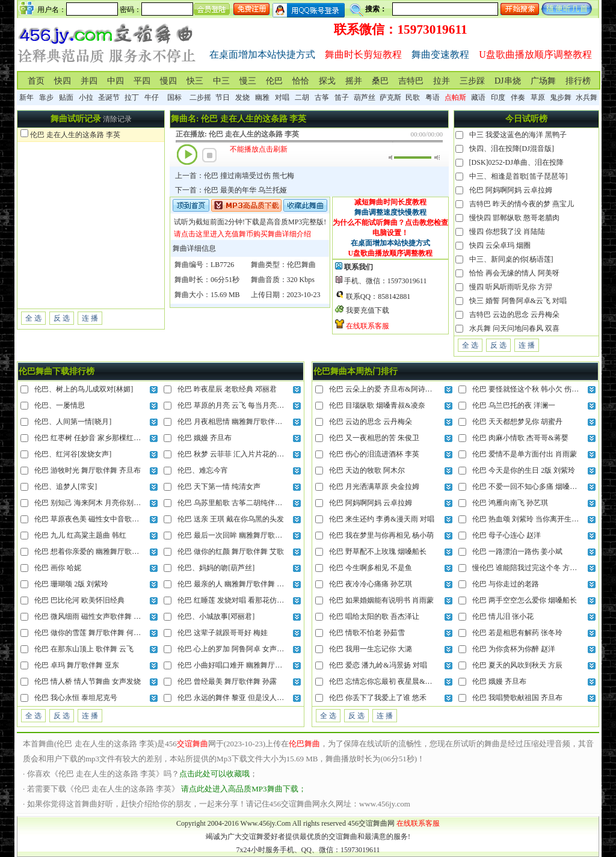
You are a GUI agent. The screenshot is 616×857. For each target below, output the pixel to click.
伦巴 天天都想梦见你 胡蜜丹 (517, 422)
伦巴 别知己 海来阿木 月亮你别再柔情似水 (102, 503)
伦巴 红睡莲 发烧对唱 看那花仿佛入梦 (238, 600)
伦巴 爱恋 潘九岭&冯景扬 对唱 (378, 665)
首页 (36, 81)
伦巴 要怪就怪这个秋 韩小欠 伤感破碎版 (536, 389)
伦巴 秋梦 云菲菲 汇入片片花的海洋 (234, 454)
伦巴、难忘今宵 (203, 470)
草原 (538, 97)
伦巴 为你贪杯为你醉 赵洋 (514, 649)
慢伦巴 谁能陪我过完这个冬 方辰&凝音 (534, 568)
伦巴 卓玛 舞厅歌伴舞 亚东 (77, 665)
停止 (209, 155)
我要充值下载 (368, 310)
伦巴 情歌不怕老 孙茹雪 (367, 633)
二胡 (302, 97)
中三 (221, 81)
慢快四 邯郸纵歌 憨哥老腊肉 (514, 218)
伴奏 (518, 97)
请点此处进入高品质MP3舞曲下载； (243, 789)
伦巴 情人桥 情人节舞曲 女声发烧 (88, 681)
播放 (187, 155)
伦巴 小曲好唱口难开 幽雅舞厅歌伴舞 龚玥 (245, 665)
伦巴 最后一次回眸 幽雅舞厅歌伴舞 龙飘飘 (245, 535)
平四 (142, 81)
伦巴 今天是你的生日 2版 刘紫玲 (524, 470)
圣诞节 (109, 97)
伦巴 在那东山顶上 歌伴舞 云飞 (84, 649)
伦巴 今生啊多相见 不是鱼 (371, 568)
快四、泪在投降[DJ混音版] (512, 149)
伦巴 (274, 81)
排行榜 (578, 81)
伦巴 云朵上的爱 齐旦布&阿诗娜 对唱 (389, 389)
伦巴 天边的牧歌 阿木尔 (367, 470)
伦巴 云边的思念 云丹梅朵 (371, 422)
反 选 (62, 318)
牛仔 (152, 97)
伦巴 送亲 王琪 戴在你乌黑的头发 (231, 519)
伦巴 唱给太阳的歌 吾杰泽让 (374, 616)
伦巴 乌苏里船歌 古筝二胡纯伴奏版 (233, 503)
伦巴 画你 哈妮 (58, 568)
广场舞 (543, 81)
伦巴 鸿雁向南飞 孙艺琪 (510, 503)
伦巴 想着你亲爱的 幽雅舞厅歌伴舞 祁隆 (98, 551)
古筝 (322, 97)
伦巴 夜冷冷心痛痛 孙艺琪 (371, 584)
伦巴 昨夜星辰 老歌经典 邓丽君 (227, 389)
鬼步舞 (561, 97)
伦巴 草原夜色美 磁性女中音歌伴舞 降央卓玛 (106, 519)
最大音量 (437, 158)
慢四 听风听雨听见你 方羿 (511, 287)
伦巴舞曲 (301, 265)
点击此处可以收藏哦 (214, 774)
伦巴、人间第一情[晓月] (73, 422)
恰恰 (301, 81)
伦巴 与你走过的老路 (506, 584)
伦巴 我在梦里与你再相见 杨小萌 (381, 535)
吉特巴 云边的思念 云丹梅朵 (514, 315)
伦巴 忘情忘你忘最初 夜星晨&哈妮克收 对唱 (399, 681)
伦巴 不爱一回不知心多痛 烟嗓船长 (528, 487)
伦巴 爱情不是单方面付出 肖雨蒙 (525, 454)
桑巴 (380, 81)
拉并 (442, 81)
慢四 (168, 81)
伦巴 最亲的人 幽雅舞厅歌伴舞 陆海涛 (238, 584)
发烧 (242, 97)
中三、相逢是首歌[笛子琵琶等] (519, 176)
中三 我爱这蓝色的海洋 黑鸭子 (518, 135)
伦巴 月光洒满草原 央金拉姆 (374, 487)
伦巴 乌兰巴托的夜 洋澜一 (514, 405)
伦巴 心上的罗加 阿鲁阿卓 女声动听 (234, 649)
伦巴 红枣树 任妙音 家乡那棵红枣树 (91, 438)
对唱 (282, 97)
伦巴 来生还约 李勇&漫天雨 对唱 (381, 519)
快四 (63, 81)
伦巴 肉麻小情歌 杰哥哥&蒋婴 (520, 438)
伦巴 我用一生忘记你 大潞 (371, 649)
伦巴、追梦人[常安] (66, 487)
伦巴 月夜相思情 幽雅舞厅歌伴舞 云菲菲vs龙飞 (252, 422)
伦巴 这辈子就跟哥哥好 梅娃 (223, 633)
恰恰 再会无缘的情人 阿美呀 (514, 273)
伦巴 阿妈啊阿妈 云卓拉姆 (511, 190)
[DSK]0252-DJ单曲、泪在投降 (516, 162)
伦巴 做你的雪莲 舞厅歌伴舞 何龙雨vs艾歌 (102, 633)
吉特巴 (411, 81)
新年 (26, 97)
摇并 (354, 81)
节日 (223, 97)
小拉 (86, 97)
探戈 (327, 81)
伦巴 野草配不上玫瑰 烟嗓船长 (378, 551)
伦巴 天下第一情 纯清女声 (219, 487)
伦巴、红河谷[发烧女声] (73, 454)
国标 (174, 97)
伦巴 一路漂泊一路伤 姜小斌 (517, 551)
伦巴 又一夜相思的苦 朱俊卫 (374, 438)
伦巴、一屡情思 (60, 405)
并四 (89, 81)
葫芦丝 (365, 97)
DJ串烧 (508, 81)
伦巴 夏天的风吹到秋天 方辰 (517, 665)
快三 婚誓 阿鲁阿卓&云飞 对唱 (518, 301)
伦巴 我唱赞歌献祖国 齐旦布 (517, 698)
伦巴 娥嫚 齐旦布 (205, 438)
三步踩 (472, 81)
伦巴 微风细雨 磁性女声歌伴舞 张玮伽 (95, 616)
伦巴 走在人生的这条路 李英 (75, 135)
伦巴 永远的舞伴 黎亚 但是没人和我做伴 (242, 698)
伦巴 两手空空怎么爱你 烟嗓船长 (525, 600)
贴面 (66, 97)
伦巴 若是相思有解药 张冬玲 (517, 633)
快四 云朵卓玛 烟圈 (500, 245)
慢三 (248, 81)
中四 (115, 81)
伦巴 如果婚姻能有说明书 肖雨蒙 (381, 600)
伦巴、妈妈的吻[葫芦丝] (216, 568)
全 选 (33, 318)
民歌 (413, 97)
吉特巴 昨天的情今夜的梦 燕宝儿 (522, 204)
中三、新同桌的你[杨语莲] (511, 259)
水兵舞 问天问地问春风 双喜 (514, 328)
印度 (498, 97)
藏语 (478, 97)
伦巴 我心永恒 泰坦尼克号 (76, 698)
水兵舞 (587, 97)
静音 (391, 158)
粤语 (433, 97)
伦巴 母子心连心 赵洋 (507, 535)
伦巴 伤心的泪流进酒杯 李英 (374, 454)
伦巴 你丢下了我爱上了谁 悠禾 (378, 698)
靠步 (46, 97)
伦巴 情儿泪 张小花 (503, 616)
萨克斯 (390, 97)
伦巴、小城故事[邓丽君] (216, 616)
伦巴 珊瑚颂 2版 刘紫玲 (71, 584)
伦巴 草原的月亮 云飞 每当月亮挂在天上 (242, 405)
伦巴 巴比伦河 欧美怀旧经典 (79, 600)
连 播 (90, 318)
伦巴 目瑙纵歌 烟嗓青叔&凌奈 (377, 405)
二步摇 (200, 97)
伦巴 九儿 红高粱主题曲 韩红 (80, 535)
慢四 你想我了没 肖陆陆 (507, 232)
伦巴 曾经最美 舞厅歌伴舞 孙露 (227, 681)
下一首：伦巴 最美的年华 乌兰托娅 (231, 190)
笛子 (342, 97)
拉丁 (132, 97)
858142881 (394, 296)
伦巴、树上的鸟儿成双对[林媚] (84, 389)
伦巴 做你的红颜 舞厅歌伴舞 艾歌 (231, 551)
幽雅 (262, 97)
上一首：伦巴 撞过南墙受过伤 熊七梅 (235, 176)
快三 (195, 81)
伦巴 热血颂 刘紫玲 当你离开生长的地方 (536, 519)
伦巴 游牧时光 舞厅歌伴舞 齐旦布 (88, 470)
